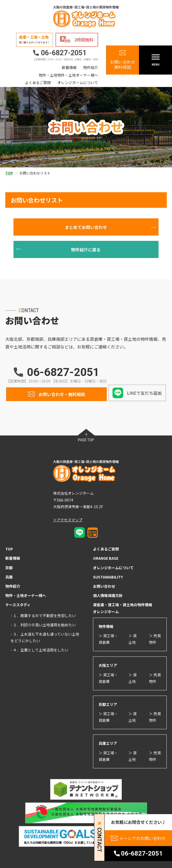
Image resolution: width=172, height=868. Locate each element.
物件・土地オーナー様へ (26, 595)
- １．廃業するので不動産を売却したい (43, 616)
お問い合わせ (104, 586)
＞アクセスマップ (68, 520)
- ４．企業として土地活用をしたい (39, 650)
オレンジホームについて (78, 82)
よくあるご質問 (38, 82)
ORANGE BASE (106, 558)
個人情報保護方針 (108, 595)
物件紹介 (91, 67)
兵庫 (9, 577)
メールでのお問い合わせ (142, 838)
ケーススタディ (18, 605)
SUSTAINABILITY (108, 577)
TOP (9, 549)
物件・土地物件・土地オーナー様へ (68, 75)
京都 (9, 568)
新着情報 (69, 67)
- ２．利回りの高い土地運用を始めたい (43, 625)
